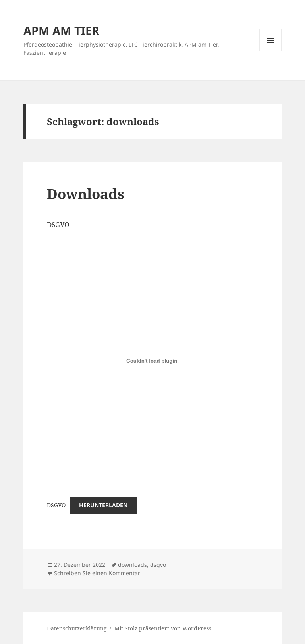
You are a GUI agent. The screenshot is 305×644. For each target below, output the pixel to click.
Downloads (86, 194)
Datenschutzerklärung (77, 628)
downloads (132, 565)
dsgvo (158, 565)
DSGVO (56, 505)
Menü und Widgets (271, 51)
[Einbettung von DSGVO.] (152, 361)
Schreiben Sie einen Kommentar (97, 573)
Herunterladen (103, 505)
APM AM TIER (61, 30)
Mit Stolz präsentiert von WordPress (163, 628)
